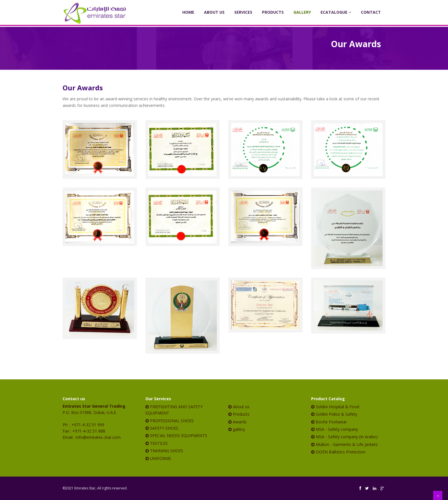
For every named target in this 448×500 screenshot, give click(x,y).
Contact (371, 12)
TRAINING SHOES (167, 451)
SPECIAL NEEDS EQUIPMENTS (179, 436)
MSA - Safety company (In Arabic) (347, 437)
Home (188, 12)
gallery (239, 429)
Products (273, 12)
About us (241, 407)
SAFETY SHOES (164, 428)
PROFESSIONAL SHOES (172, 421)
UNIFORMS (161, 458)
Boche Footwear (331, 422)
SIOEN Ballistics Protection (341, 452)
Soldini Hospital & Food (337, 407)
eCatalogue (336, 12)
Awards (240, 422)
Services (243, 12)
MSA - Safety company (337, 429)
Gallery (302, 12)
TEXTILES (159, 443)
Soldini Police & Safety (336, 414)
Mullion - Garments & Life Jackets (347, 444)
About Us (214, 12)
